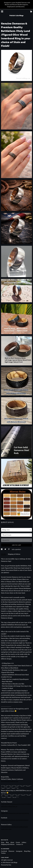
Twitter (3, 853)
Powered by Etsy (6, 865)
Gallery (24, 842)
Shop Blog (27, 851)
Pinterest (12, 851)
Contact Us (20, 844)
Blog (7, 842)
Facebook (4, 851)
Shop (3, 842)
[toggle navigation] (2, 11)
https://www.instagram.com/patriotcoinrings (15, 813)
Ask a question (16, 549)
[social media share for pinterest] (9, 549)
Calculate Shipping (7, 526)
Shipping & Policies (14, 554)
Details (4, 554)
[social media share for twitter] (5, 549)
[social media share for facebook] (2, 549)
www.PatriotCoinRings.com (10, 781)
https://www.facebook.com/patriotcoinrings (15, 820)
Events (18, 842)
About (12, 842)
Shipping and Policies (8, 844)
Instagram (19, 851)
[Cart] (31, 12)
